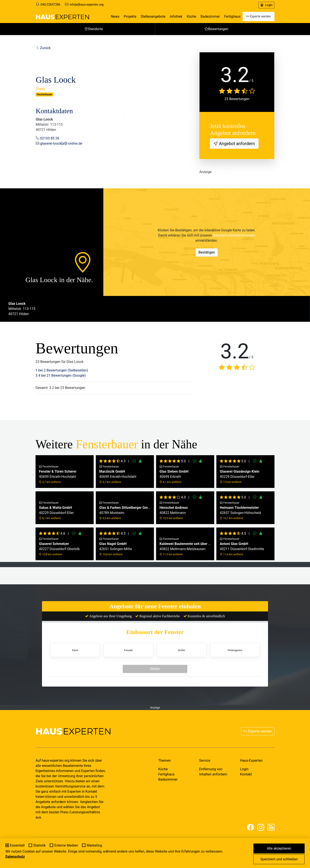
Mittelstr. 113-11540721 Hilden (22, 309)
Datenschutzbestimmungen (234, 235)
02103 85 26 (50, 138)
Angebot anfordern (236, 144)
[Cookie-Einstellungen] (6, 862)
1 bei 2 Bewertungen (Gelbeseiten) (62, 370)
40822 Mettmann (174, 510)
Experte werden (258, 731)
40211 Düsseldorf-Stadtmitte (242, 547)
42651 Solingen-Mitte (116, 547)
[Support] (37, 5)
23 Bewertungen (237, 99)
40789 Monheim (125, 510)
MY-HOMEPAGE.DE (68, 850)
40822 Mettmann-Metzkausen (185, 547)
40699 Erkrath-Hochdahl (58, 474)
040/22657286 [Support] (50, 5)
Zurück (43, 48)
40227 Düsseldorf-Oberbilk (59, 547)
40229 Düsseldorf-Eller (239, 474)
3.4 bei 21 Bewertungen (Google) (61, 375)
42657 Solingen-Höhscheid (240, 510)
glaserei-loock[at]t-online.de (61, 143)
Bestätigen (207, 252)
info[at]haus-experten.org (87, 5)
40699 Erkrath (174, 474)
